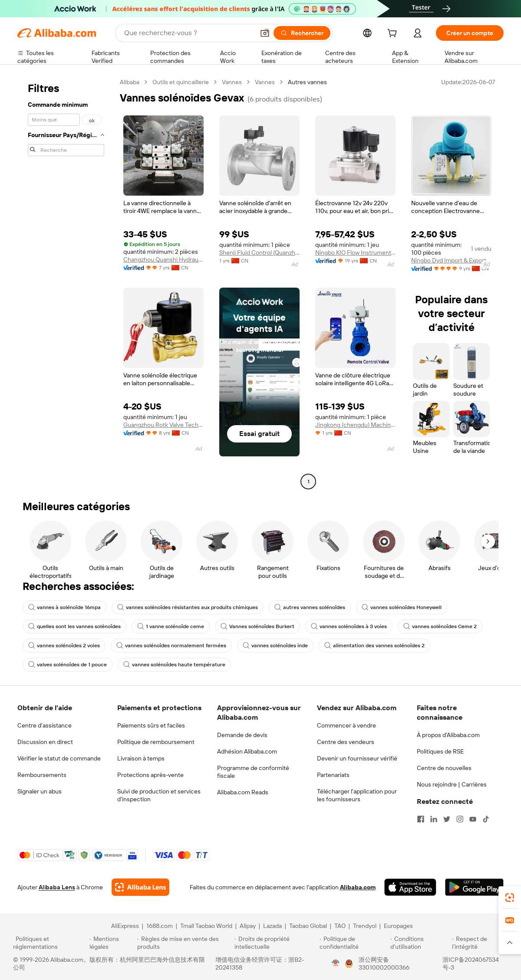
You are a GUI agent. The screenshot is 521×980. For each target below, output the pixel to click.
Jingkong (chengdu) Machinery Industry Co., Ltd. (355, 425)
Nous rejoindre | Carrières (452, 784)
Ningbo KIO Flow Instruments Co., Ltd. (355, 252)
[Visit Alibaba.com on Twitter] (447, 819)
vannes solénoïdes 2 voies (64, 646)
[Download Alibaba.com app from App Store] (410, 887)
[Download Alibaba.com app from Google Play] (474, 887)
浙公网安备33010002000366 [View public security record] (384, 964)
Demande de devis (242, 735)
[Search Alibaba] (188, 33)
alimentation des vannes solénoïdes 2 (374, 646)
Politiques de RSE (440, 751)
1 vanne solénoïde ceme (171, 626)
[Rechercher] (302, 33)
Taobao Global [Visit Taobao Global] (308, 926)
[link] (510, 898)
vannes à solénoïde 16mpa (64, 607)
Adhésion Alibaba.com (247, 751)
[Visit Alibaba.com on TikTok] (486, 819)
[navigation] (66, 283)
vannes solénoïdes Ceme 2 (440, 626)
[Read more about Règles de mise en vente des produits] (185, 943)
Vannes (232, 82)
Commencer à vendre (346, 725)
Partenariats (333, 775)
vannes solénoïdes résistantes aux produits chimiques (188, 607)
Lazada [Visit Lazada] (272, 926)
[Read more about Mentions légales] (112, 943)
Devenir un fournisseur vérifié (357, 758)
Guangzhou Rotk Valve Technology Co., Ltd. (163, 425)
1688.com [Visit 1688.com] (160, 926)
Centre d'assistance (45, 725)
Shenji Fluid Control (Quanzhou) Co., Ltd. (259, 252)
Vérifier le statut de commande (59, 758)
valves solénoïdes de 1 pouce (68, 665)
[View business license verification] (336, 964)
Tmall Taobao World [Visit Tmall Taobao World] (206, 926)
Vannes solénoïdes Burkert (257, 626)
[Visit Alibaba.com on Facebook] (421, 819)
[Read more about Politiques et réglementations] (50, 943)
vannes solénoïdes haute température (174, 665)
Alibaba (130, 82)
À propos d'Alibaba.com (448, 735)
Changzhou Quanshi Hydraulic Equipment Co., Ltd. (163, 259)
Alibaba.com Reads (243, 792)
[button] (265, 33)
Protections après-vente (150, 775)
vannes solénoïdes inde (275, 646)
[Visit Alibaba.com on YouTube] (473, 819)
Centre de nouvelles (444, 768)
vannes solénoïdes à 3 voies (349, 626)
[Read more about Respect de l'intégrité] (480, 943)
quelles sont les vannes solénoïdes (74, 626)
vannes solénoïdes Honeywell (402, 607)
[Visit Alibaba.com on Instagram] (460, 819)
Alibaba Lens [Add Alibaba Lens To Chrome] (57, 887)
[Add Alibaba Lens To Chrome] (140, 887)
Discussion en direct (45, 742)
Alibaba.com (358, 887)
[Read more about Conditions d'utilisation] (420, 943)
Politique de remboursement (156, 742)
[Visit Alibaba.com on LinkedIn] (434, 819)
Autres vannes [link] (307, 82)
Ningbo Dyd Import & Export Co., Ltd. (451, 260)
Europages (398, 926)
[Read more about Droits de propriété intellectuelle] (276, 943)
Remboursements (42, 775)
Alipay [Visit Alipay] (248, 926)
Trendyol (365, 926)
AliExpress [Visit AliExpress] (125, 926)
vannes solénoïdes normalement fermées (171, 646)
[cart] (394, 34)
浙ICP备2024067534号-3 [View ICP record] (471, 964)
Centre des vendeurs (346, 742)
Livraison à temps (141, 758)
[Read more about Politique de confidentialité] (354, 943)
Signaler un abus (40, 791)
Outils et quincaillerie (181, 82)
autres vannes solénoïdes (310, 607)
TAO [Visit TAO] (340, 926)
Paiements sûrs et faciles (151, 725)
